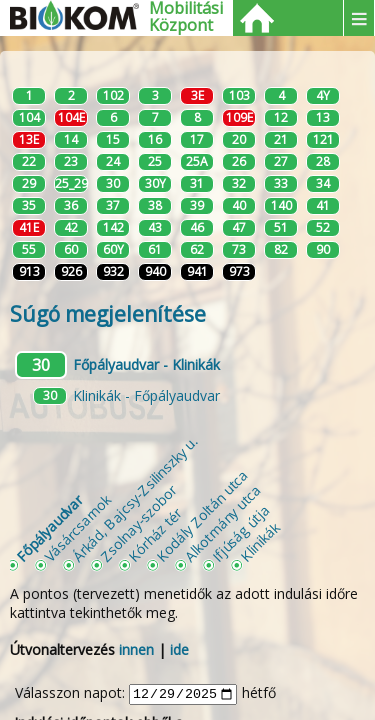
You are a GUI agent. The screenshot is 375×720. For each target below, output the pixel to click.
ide (179, 649)
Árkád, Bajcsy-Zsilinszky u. (134, 498)
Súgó (108, 314)
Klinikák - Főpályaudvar (146, 395)
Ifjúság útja (240, 532)
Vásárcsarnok (77, 527)
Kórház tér (155, 535)
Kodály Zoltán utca (202, 515)
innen (136, 649)
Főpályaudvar (49, 528)
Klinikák (259, 541)
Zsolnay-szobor (138, 522)
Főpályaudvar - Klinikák (146, 364)
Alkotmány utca (222, 522)
